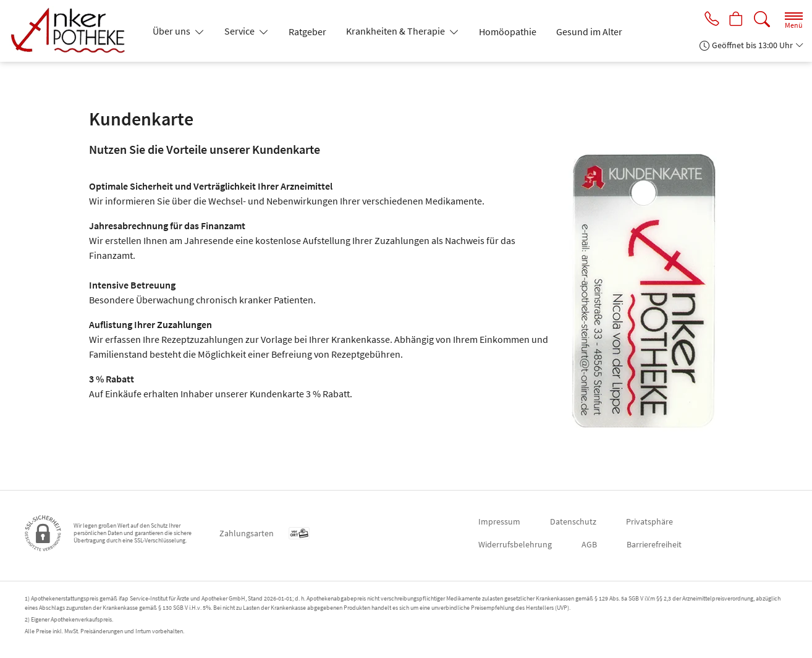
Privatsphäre (649, 521)
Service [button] (240, 31)
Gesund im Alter (589, 32)
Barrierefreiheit (654, 544)
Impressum (499, 521)
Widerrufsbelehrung (515, 544)
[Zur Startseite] (74, 31)
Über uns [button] (172, 31)
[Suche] (762, 19)
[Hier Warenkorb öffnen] (735, 20)
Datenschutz (573, 521)
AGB (589, 544)
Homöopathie (508, 32)
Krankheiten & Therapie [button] (396, 31)
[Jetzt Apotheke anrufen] (708, 20)
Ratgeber (307, 32)
